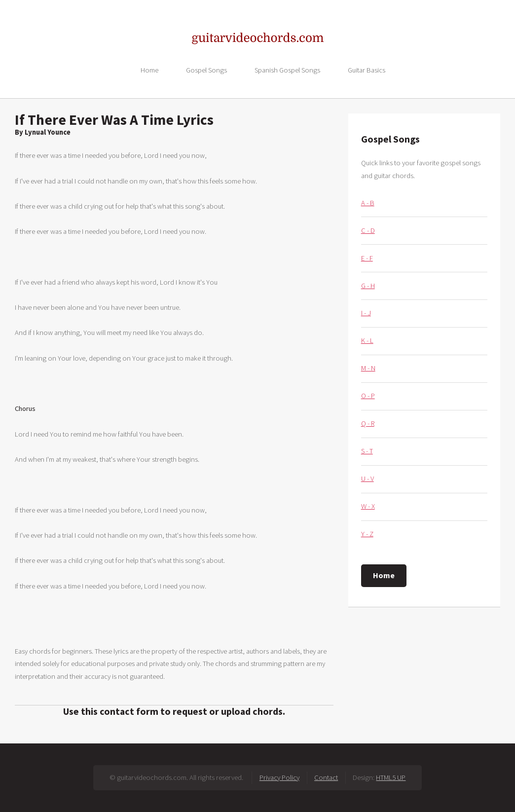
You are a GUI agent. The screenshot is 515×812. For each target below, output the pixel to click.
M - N (368, 368)
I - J (366, 313)
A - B (368, 203)
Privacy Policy (279, 777)
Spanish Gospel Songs (287, 70)
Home (149, 70)
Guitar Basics (367, 70)
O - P (368, 396)
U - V (368, 479)
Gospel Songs (206, 70)
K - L (367, 340)
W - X (368, 506)
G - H (368, 286)
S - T (367, 451)
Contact (326, 777)
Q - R (368, 423)
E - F (367, 258)
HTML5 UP (391, 777)
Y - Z (367, 534)
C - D (368, 230)
